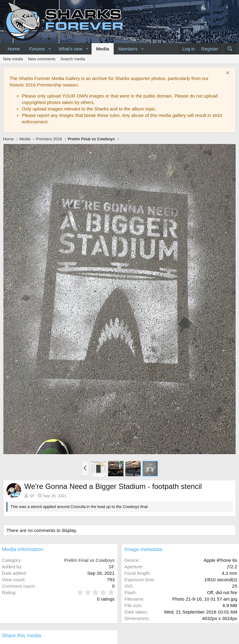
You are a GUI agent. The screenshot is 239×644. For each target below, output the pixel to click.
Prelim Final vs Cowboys (89, 560)
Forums (37, 49)
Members (128, 49)
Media (103, 49)
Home (14, 49)
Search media (73, 59)
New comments (42, 59)
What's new (71, 49)
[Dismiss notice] (227, 74)
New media (13, 59)
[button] (50, 49)
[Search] (230, 49)
